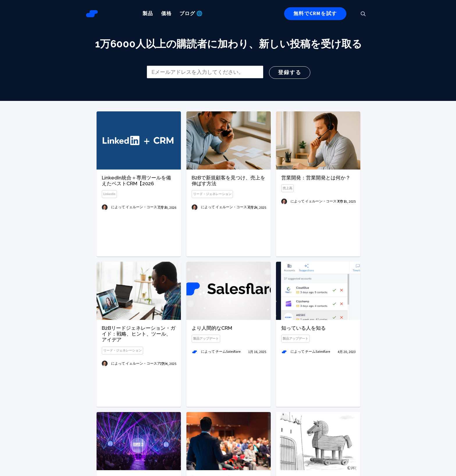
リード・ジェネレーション (212, 194)
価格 (166, 14)
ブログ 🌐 (191, 14)
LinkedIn (109, 194)
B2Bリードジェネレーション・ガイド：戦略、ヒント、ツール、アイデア (139, 352)
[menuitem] (148, 14)
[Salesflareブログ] (92, 14)
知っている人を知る (303, 356)
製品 (148, 14)
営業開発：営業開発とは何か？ (316, 178)
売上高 (287, 188)
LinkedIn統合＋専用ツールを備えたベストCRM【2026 (136, 181)
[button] (366, 14)
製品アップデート (206, 364)
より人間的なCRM (212, 353)
